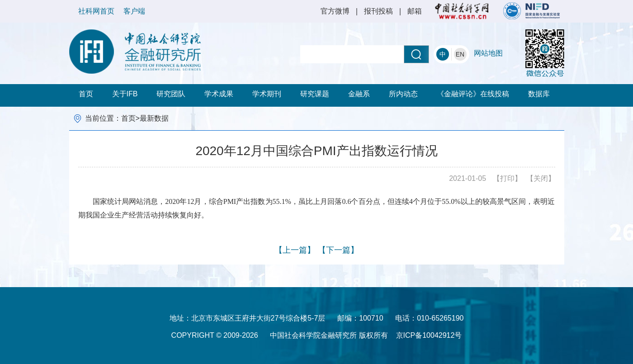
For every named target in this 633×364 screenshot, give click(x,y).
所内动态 (403, 94)
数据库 (539, 94)
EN (460, 54)
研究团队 (171, 94)
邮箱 (415, 11)
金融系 (359, 94)
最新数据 (154, 118)
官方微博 (335, 11)
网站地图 (488, 53)
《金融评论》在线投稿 (473, 94)
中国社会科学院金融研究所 (135, 52)
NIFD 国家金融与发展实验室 (531, 11)
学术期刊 (267, 94)
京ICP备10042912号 (429, 335)
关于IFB (125, 94)
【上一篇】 (295, 250)
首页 (86, 94)
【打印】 (507, 178)
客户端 (134, 11)
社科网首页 (96, 11)
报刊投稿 (378, 11)
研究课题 (315, 94)
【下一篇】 (338, 250)
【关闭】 (541, 178)
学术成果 (219, 94)
